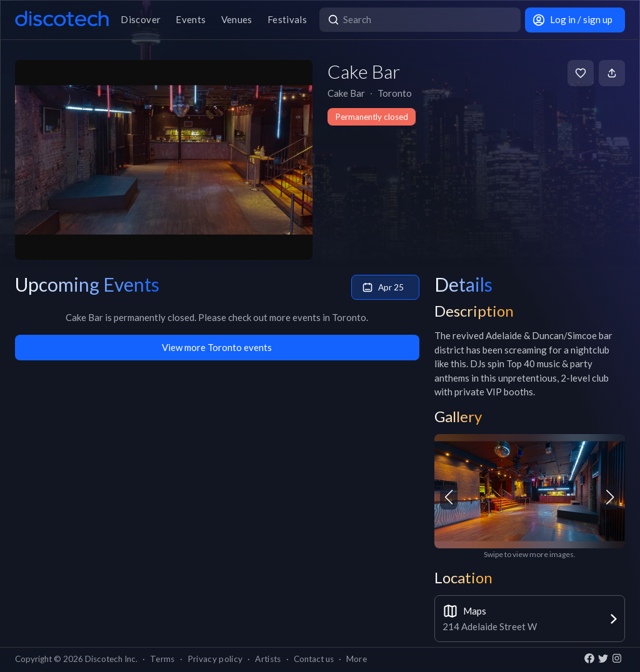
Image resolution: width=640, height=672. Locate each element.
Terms (162, 659)
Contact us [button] (314, 659)
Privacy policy (215, 659)
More (357, 659)
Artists (268, 659)
